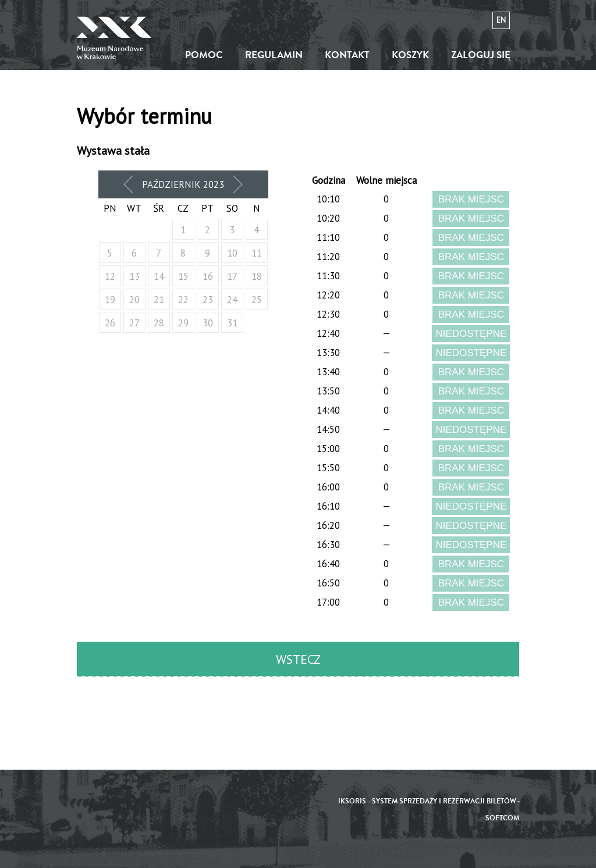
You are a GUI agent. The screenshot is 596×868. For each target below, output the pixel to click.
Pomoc (204, 55)
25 (257, 300)
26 (110, 323)
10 (232, 253)
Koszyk (410, 55)
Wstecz (298, 659)
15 (183, 276)
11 (257, 253)
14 (159, 276)
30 (208, 323)
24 (232, 300)
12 (110, 276)
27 (134, 323)
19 (110, 300)
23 (208, 300)
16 (208, 276)
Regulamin (274, 55)
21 (159, 300)
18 (257, 276)
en (501, 20)
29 (183, 323)
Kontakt (347, 55)
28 (159, 323)
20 (134, 300)
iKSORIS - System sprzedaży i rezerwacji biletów (427, 801)
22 (183, 300)
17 (232, 276)
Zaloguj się (481, 55)
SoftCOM (502, 818)
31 (232, 323)
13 (134, 276)
